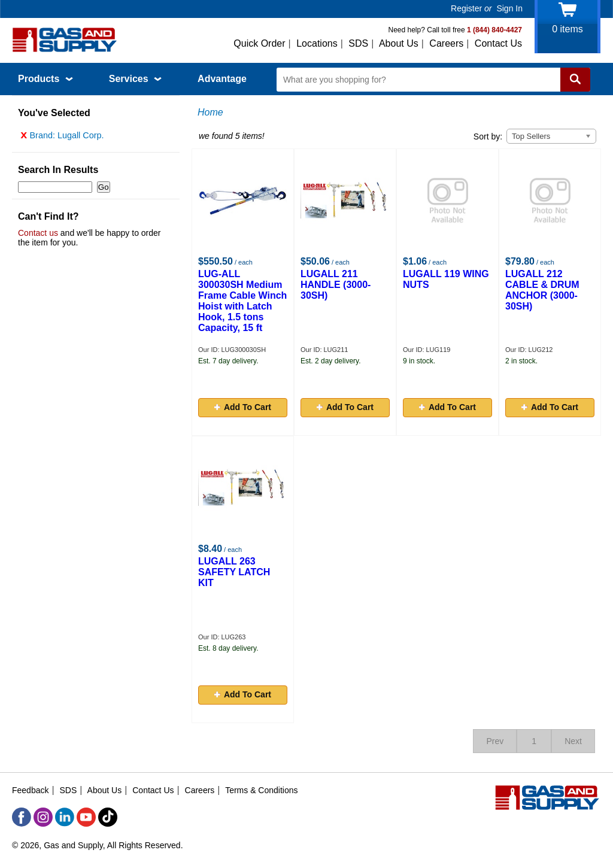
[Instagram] (43, 817)
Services (135, 79)
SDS (358, 43)
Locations (317, 43)
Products (45, 79)
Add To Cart (243, 407)
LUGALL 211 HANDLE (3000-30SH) (336, 285)
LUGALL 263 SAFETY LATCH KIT (234, 572)
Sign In (509, 8)
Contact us (38, 236)
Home (210, 112)
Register (466, 8)
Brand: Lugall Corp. (62, 138)
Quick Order (259, 43)
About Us (399, 43)
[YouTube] (86, 817)
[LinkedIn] (65, 817)
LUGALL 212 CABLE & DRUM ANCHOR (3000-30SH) (542, 290)
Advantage (222, 79)
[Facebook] (22, 817)
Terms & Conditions (261, 790)
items (568, 29)
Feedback (30, 790)
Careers (446, 43)
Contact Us (498, 43)
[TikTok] (108, 817)
